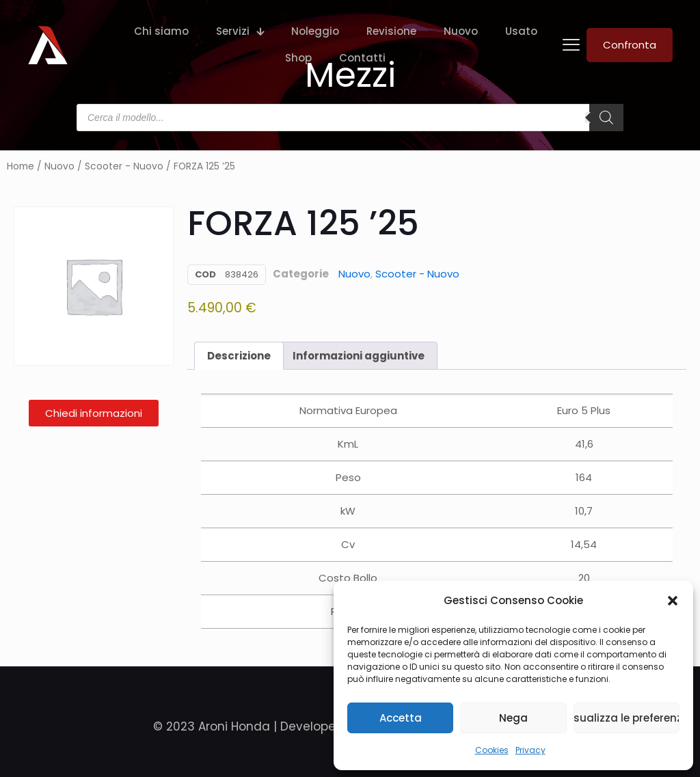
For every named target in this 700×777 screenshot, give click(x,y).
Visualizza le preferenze (627, 718)
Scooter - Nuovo (124, 166)
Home (21, 166)
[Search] (606, 118)
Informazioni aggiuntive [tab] (359, 356)
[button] (673, 601)
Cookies (492, 750)
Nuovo (59, 166)
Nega (513, 718)
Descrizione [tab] (239, 356)
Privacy (530, 750)
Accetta (401, 718)
